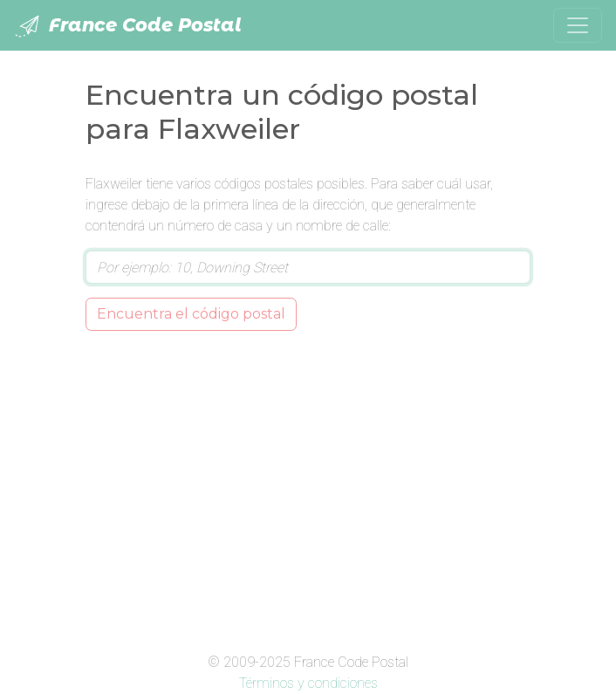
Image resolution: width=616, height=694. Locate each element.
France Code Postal (128, 26)
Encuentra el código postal (191, 314)
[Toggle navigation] (578, 25)
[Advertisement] (308, 488)
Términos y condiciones (308, 683)
